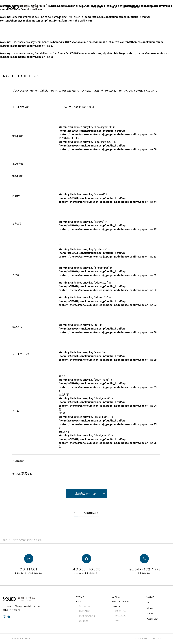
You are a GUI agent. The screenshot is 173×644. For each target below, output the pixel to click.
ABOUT (97, 7)
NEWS (150, 608)
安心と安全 (83, 621)
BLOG (150, 614)
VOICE (150, 597)
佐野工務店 (25, 599)
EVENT (83, 7)
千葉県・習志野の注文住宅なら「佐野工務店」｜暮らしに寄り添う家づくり (22, 7)
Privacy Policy (21, 639)
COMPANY (153, 619)
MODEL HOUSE (131, 7)
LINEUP (150, 7)
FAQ (149, 603)
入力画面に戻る (91, 513)
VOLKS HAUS (120, 616)
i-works (118, 620)
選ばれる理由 (84, 611)
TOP (5, 540)
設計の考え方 (84, 606)
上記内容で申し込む (86, 493)
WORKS (112, 7)
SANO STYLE (120, 611)
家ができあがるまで (87, 616)
